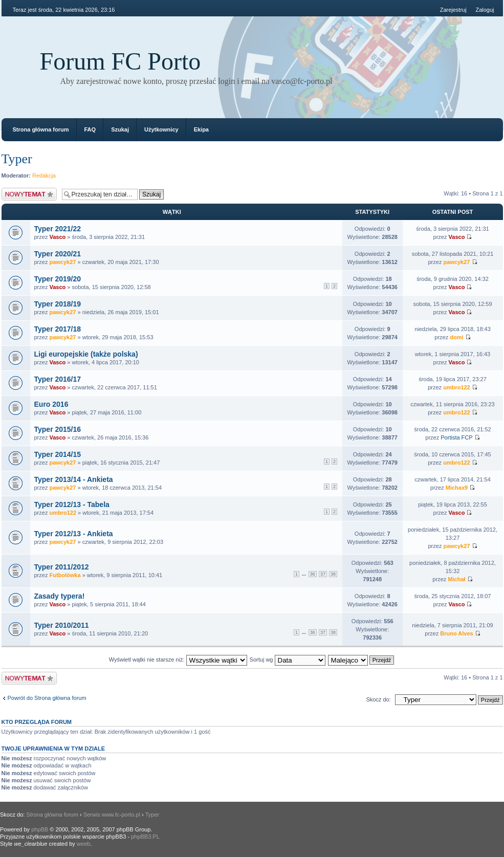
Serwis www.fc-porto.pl (112, 815)
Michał (456, 579)
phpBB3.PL (145, 837)
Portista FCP (456, 437)
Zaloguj (485, 10)
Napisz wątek (29, 194)
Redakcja (44, 175)
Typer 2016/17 (58, 379)
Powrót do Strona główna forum (47, 698)
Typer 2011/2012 (62, 567)
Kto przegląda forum (37, 722)
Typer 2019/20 (58, 279)
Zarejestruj (453, 10)
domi (456, 337)
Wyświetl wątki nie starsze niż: (178, 660)
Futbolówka (65, 575)
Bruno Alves (456, 633)
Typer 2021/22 (58, 229)
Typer (17, 159)
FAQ (90, 129)
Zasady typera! (60, 596)
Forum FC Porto (120, 61)
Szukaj (120, 129)
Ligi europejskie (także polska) (86, 354)
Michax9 (457, 488)
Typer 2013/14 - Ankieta (74, 479)
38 (333, 574)
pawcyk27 (62, 262)
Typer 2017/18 (58, 329)
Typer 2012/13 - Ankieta (74, 534)
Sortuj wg (288, 660)
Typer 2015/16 (58, 429)
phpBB (40, 829)
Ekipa (201, 129)
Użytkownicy (161, 129)
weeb (83, 844)
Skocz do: (378, 699)
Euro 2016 (51, 404)
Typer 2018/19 (58, 304)
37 (323, 574)
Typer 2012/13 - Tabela (72, 504)
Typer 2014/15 (58, 454)
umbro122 (457, 387)
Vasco (57, 237)
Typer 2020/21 (58, 254)
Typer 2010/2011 (62, 625)
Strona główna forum (41, 129)
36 (313, 574)
